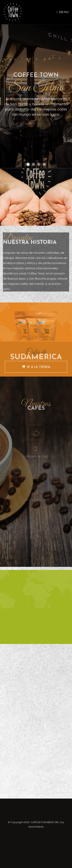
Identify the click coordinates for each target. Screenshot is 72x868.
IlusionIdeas (36, 827)
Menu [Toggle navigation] (63, 12)
